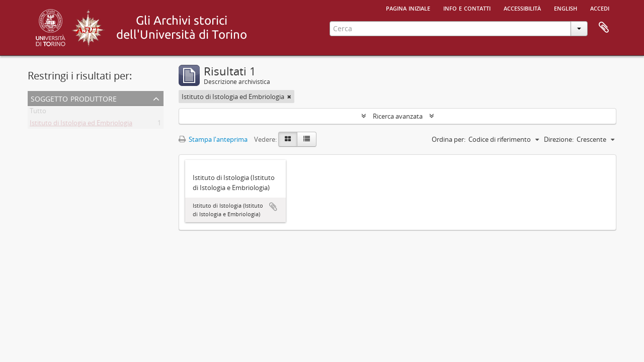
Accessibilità (522, 8)
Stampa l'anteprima (213, 139)
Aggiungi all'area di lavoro (273, 207)
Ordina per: (449, 139)
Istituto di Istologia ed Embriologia (81, 125)
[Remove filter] (289, 97)
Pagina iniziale (408, 8)
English (566, 8)
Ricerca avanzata (398, 116)
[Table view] (307, 139)
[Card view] (288, 139)
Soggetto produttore (74, 98)
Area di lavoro (604, 28)
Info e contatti (467, 8)
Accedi (600, 8)
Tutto (38, 113)
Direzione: (559, 139)
